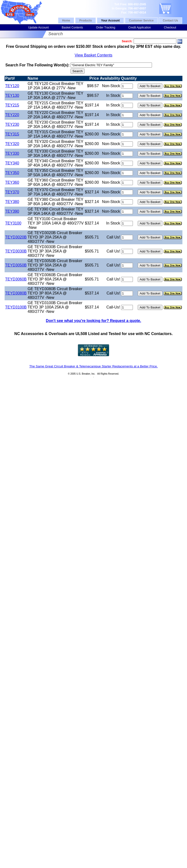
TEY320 (12, 144)
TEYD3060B (16, 279)
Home (66, 21)
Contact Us (170, 21)
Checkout (170, 28)
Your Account (110, 21)
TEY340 (12, 163)
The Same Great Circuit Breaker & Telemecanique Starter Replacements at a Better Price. (93, 366)
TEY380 (12, 202)
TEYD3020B (16, 237)
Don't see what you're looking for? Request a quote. (93, 321)
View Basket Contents (93, 55)
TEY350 (12, 173)
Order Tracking (106, 28)
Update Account (39, 28)
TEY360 (12, 182)
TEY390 (12, 211)
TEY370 (12, 192)
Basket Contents (72, 28)
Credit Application (140, 28)
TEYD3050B (16, 265)
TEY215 (12, 105)
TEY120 (12, 86)
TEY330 (12, 153)
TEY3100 (13, 223)
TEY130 (12, 95)
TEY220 (12, 115)
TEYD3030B (16, 251)
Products (86, 21)
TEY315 (12, 134)
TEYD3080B (16, 293)
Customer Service (141, 21)
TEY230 (12, 124)
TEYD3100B (16, 307)
